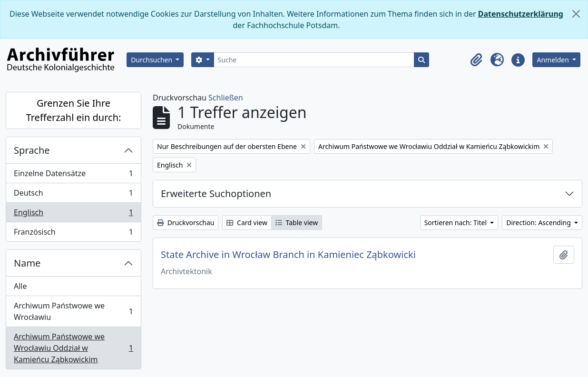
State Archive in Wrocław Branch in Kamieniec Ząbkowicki (288, 255)
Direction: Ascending (539, 223)
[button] (476, 60)
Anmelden (554, 60)
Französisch (73, 234)
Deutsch (73, 195)
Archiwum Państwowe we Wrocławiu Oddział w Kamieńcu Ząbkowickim (73, 348)
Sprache (32, 150)
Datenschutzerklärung (521, 14)
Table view (297, 223)
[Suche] (314, 60)
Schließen (226, 98)
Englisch (73, 214)
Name (27, 263)
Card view (247, 223)
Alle (20, 286)
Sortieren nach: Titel (456, 223)
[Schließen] (576, 14)
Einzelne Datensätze (73, 175)
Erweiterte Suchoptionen (216, 193)
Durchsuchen (152, 60)
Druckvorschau (186, 223)
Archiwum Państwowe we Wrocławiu (73, 311)
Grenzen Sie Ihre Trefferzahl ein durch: (74, 110)
